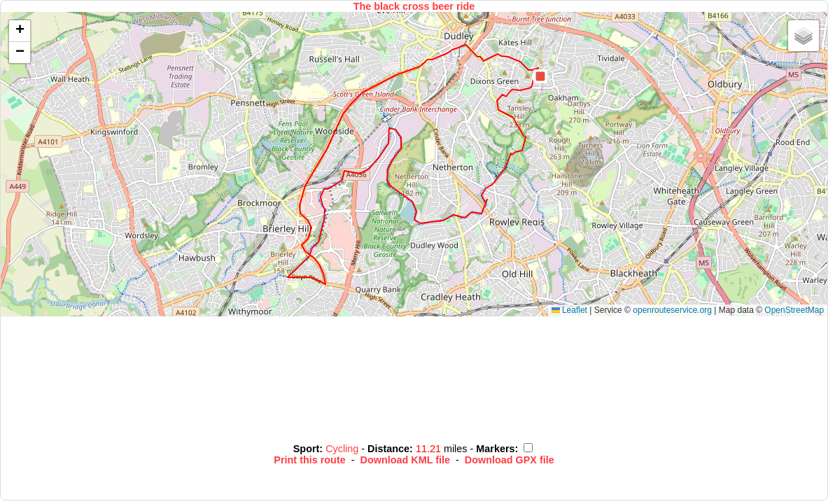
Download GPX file (510, 460)
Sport (307, 449)
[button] (540, 76)
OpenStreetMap (794, 310)
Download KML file (405, 460)
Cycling (343, 449)
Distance (388, 449)
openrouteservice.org (672, 310)
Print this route (309, 460)
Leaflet (569, 310)
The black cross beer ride (414, 6)
